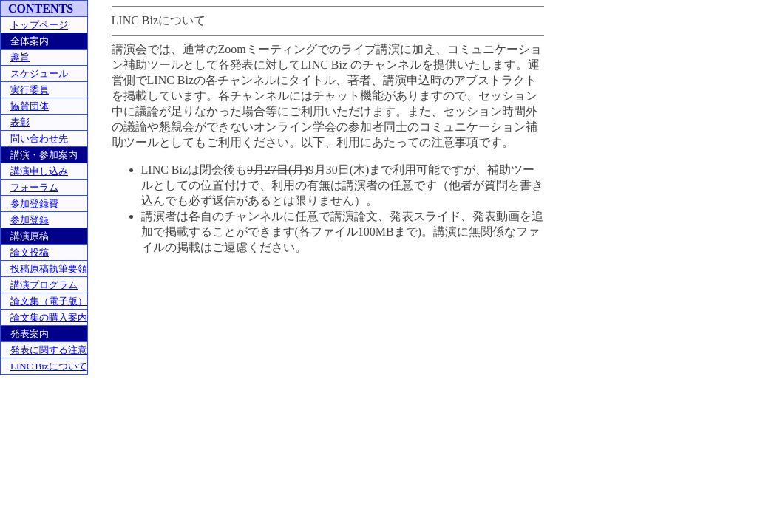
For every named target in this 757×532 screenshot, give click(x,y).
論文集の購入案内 (49, 317)
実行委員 (30, 90)
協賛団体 (30, 106)
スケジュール (39, 74)
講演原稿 (30, 236)
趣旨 (20, 57)
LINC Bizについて (49, 366)
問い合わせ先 (39, 139)
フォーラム (34, 187)
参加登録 (30, 220)
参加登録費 (34, 204)
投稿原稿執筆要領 (49, 269)
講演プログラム (44, 285)
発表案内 (30, 334)
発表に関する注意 (49, 350)
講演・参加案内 (44, 155)
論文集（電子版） (49, 301)
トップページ (39, 25)
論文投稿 (30, 252)
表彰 (20, 122)
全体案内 (30, 41)
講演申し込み (39, 171)
